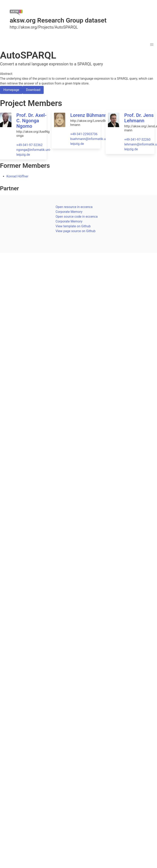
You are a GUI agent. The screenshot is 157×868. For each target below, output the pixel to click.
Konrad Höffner (17, 176)
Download (33, 90)
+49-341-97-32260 (137, 140)
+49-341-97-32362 (29, 145)
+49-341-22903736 (84, 134)
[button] (152, 45)
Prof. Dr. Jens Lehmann (139, 118)
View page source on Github (76, 231)
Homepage (11, 90)
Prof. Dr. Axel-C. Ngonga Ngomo (31, 121)
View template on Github (73, 226)
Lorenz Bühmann (89, 115)
